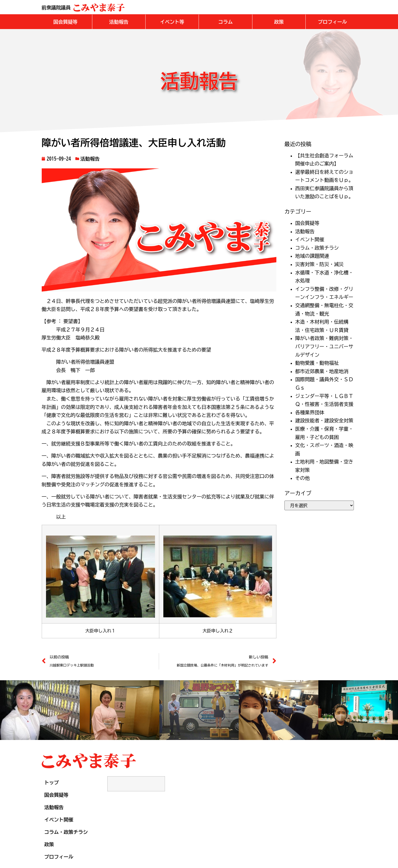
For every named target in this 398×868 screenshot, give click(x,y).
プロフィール (59, 856)
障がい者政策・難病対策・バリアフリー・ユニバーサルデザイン (324, 346)
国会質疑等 (307, 223)
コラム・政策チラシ (317, 247)
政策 (49, 844)
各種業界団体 (310, 412)
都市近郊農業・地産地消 (322, 371)
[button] (66, 22)
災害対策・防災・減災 (319, 264)
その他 (302, 478)
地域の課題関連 (312, 256)
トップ (52, 782)
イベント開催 (310, 239)
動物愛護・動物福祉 (317, 363)
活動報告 (90, 158)
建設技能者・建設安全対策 (324, 420)
